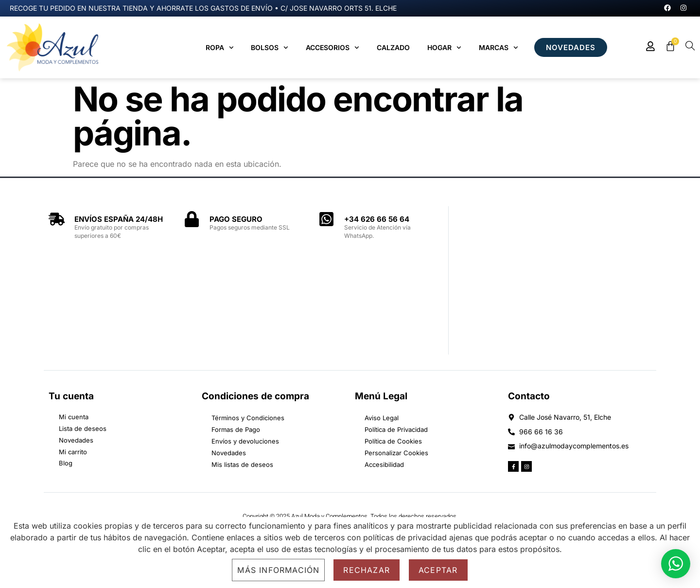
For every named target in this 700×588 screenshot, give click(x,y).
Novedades (229, 453)
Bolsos (270, 48)
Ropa (220, 48)
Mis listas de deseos (242, 464)
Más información (278, 570)
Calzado (393, 47)
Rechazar (367, 570)
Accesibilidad (384, 464)
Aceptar (438, 570)
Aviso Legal (382, 418)
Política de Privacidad (396, 429)
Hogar (444, 48)
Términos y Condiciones (248, 418)
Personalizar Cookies (396, 453)
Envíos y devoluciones (245, 441)
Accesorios (332, 48)
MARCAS (499, 48)
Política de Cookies (393, 441)
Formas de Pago (236, 429)
